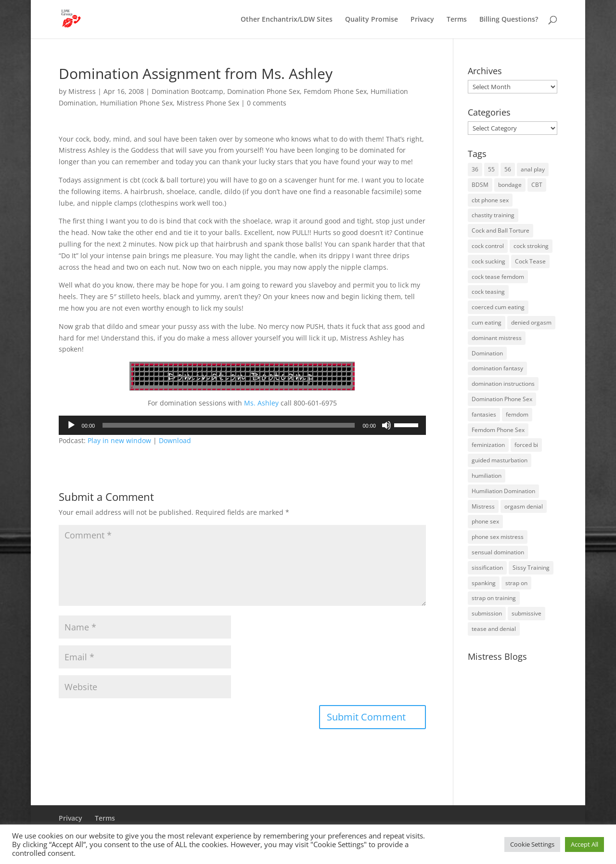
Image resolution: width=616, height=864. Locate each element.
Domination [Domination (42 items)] (487, 353)
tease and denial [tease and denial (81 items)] (494, 629)
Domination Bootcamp (187, 91)
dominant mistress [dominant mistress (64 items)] (497, 338)
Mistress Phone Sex (208, 103)
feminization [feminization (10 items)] (488, 445)
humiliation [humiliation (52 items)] (487, 476)
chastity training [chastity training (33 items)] (493, 215)
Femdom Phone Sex (335, 91)
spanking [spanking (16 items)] (484, 583)
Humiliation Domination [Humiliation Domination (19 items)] (503, 491)
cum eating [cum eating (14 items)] (487, 322)
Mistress (82, 91)
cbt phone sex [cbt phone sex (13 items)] (490, 200)
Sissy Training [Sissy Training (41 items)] (531, 568)
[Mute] (386, 425)
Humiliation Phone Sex (136, 103)
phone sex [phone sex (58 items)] (485, 521)
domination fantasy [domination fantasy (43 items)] (497, 368)
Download (175, 440)
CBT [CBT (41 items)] (537, 185)
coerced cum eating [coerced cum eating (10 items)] (498, 307)
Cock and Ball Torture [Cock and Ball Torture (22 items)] (500, 230)
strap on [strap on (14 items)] (516, 583)
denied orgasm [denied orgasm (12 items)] (531, 322)
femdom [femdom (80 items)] (517, 414)
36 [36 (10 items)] (475, 169)
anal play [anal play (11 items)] (533, 169)
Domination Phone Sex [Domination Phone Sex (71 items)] (502, 399)
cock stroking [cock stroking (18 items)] (531, 246)
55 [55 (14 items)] (491, 169)
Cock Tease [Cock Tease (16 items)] (530, 261)
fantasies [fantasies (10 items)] (484, 414)
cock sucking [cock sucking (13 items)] (488, 261)
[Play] (71, 425)
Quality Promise (372, 20)
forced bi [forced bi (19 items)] (526, 445)
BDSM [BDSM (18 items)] (480, 185)
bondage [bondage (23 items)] (510, 185)
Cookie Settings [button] (532, 844)
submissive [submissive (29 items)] (526, 613)
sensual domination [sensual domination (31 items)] (498, 552)
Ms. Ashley (260, 403)
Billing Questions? (509, 20)
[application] (242, 425)
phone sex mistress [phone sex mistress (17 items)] (498, 537)
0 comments (267, 103)
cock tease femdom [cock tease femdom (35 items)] (498, 277)
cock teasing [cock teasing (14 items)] (488, 292)
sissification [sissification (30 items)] (487, 568)
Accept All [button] (584, 844)
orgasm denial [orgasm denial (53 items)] (524, 506)
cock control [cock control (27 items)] (488, 246)
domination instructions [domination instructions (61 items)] (503, 384)
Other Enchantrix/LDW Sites (287, 20)
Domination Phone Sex (263, 91)
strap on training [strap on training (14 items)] (494, 598)
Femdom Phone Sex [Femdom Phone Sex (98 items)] (498, 430)
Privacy (422, 20)
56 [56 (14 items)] (508, 169)
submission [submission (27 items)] (487, 613)
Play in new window (119, 440)
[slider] (229, 425)
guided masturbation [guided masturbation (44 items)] (500, 460)
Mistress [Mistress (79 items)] (483, 506)
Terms (457, 20)
